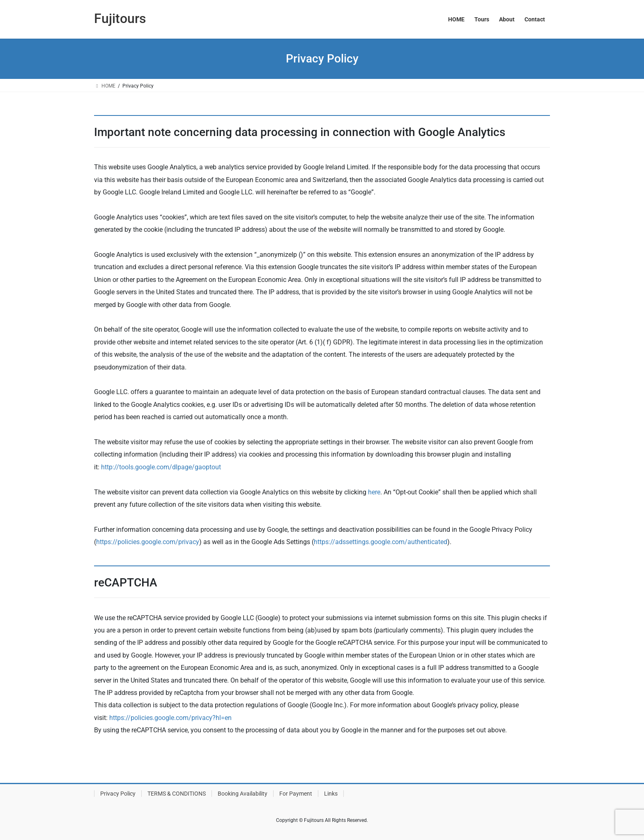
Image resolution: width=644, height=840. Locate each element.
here (374, 492)
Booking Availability (243, 794)
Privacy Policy (118, 794)
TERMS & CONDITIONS (177, 794)
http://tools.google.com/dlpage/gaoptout (161, 467)
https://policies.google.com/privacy (148, 542)
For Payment (296, 794)
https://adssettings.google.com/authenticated (381, 542)
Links (331, 794)
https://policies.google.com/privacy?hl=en (170, 718)
